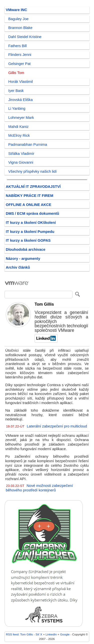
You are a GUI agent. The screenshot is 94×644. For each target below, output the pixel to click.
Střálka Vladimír (21, 154)
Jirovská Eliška (20, 100)
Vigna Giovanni (21, 162)
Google (65, 634)
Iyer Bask (16, 91)
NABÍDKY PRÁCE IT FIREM (29, 196)
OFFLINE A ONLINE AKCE (29, 205)
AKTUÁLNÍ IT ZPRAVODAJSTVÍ (33, 187)
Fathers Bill (18, 46)
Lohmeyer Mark (21, 118)
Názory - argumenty (23, 259)
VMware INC (16, 10)
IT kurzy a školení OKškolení (31, 223)
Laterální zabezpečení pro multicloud (57, 426)
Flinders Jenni (20, 55)
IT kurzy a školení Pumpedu (30, 232)
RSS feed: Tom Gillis (20, 634)
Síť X (39, 634)
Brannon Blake (20, 28)
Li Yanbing (17, 109)
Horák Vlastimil (21, 82)
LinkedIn (51, 634)
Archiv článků (18, 267)
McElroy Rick (19, 135)
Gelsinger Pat (19, 64)
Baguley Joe (18, 19)
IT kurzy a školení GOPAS (28, 240)
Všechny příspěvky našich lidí (32, 171)
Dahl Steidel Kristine (25, 37)
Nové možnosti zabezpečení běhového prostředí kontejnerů (39, 488)
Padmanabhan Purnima (28, 145)
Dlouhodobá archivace (26, 249)
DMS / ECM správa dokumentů (32, 213)
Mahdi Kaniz (18, 127)
